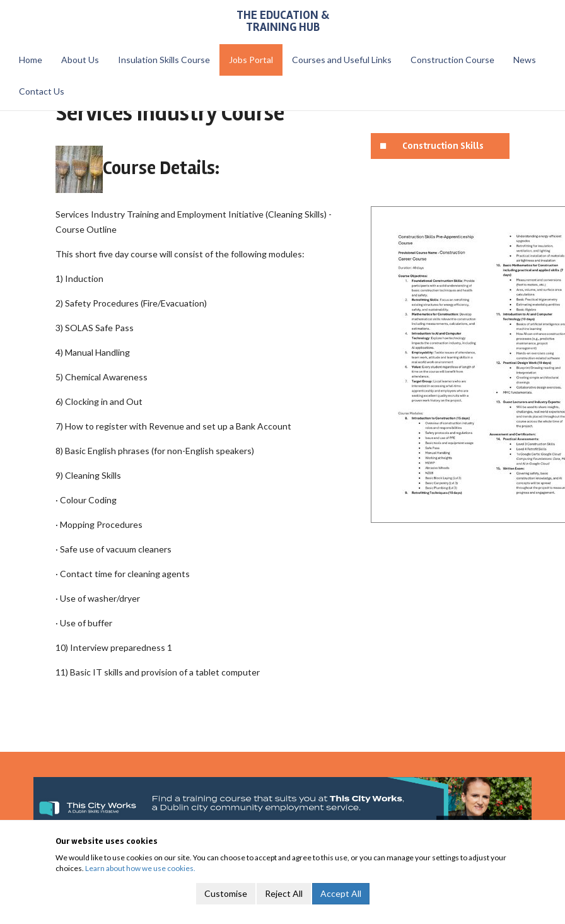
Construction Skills (443, 146)
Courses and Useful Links (342, 60)
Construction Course (452, 60)
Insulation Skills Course (164, 60)
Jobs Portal (251, 60)
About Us (80, 60)
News (525, 60)
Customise (226, 893)
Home (31, 60)
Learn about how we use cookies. (140, 868)
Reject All (284, 893)
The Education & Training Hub (283, 21)
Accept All (341, 893)
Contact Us (42, 91)
